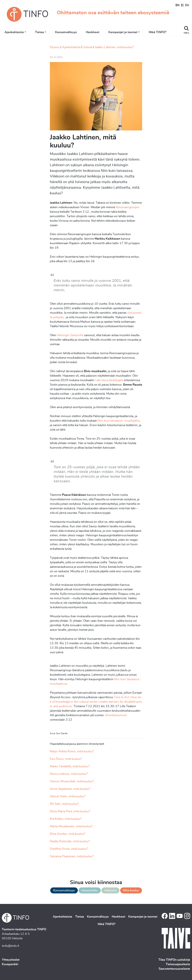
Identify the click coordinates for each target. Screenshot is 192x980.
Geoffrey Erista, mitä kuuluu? (69, 849)
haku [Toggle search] (186, 33)
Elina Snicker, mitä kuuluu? (68, 834)
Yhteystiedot (11, 960)
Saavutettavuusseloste (174, 969)
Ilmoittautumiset (116, 715)
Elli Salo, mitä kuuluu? (64, 804)
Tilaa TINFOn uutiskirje (174, 960)
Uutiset (87, 47)
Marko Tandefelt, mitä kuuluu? (70, 766)
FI (182, 5)
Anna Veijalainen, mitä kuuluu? (70, 789)
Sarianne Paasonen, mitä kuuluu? (72, 856)
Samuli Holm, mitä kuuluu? (68, 796)
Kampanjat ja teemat (123, 32)
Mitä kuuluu (131, 890)
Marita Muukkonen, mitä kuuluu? (71, 826)
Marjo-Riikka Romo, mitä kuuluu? (72, 751)
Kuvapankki (10, 964)
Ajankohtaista (14, 32)
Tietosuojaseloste (178, 964)
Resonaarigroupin (127, 207)
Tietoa (39, 32)
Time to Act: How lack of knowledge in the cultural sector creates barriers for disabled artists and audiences (96, 702)
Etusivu (55, 47)
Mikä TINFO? (157, 32)
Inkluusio (110, 890)
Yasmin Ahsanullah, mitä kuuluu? (72, 781)
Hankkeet (93, 32)
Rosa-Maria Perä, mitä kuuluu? (70, 811)
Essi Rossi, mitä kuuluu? (66, 759)
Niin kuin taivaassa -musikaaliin (119, 421)
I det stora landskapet (109, 380)
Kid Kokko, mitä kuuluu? (66, 819)
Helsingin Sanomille (70, 335)
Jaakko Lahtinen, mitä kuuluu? (114, 47)
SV (187, 5)
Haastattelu (90, 890)
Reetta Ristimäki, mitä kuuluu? (70, 841)
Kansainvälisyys (66, 32)
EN (177, 5)
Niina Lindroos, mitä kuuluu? (69, 774)
